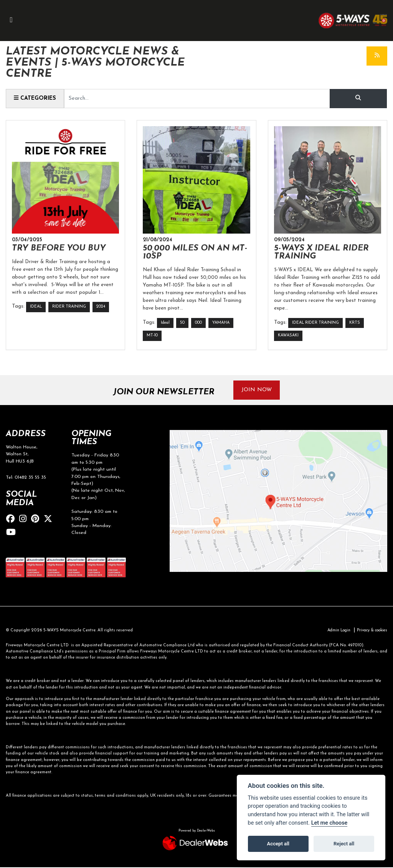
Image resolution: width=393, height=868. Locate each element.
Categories (35, 98)
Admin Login (334, 631)
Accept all (278, 844)
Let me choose (329, 823)
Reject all (344, 844)
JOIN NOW (257, 390)
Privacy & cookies (370, 631)
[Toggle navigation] (11, 20)
